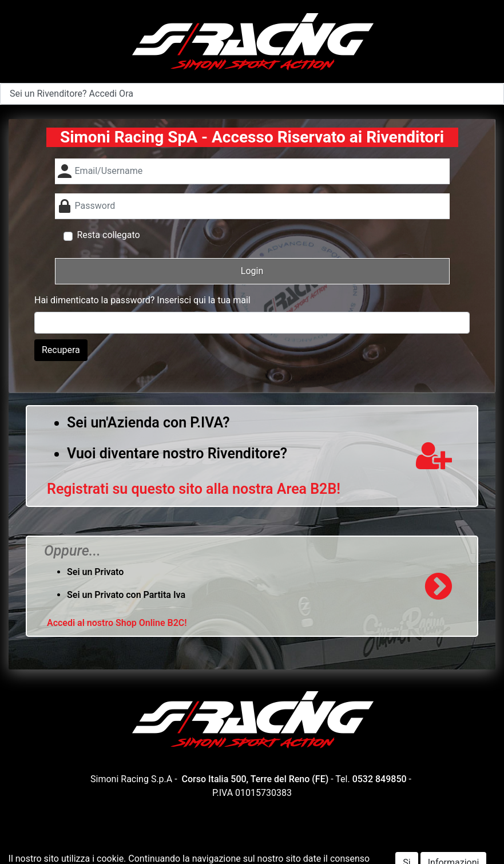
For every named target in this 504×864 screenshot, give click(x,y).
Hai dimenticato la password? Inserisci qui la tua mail (142, 300)
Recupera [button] (61, 350)
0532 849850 (380, 779)
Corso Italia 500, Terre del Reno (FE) (255, 779)
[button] (252, 271)
